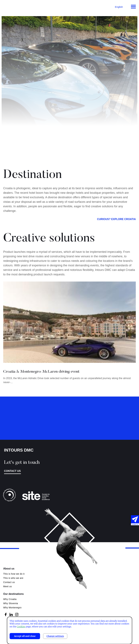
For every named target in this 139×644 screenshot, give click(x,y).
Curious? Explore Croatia (116, 223)
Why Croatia (10, 599)
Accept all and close (25, 636)
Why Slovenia (11, 603)
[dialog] (69, 630)
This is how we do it (14, 574)
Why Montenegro (12, 608)
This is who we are (13, 578)
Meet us (7, 586)
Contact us (12, 471)
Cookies (21, 627)
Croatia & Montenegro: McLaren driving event (41, 376)
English (119, 7)
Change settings (55, 636)
